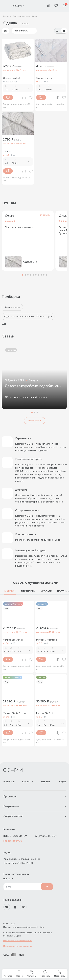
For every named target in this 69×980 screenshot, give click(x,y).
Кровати (46, 591)
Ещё (4, 324)
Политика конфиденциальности (18, 946)
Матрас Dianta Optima (15, 713)
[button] (23, 275)
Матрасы (10, 591)
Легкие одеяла (12, 307)
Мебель (45, 782)
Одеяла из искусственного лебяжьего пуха (28, 316)
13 (13, 643)
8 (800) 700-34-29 (15, 836)
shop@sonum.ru (13, 841)
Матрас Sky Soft (45, 713)
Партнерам (28, 591)
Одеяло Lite (9, 151)
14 (13, 717)
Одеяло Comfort (11, 78)
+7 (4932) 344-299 (46, 836)
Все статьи (35, 421)
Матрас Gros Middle (47, 640)
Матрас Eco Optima (13, 640)
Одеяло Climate (44, 78)
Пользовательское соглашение (18, 941)
